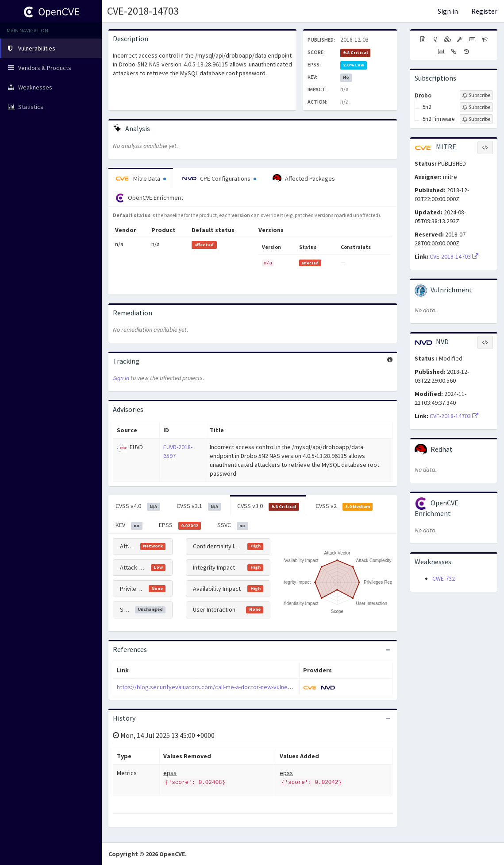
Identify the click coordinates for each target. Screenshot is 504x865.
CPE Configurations (219, 178)
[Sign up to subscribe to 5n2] (476, 107)
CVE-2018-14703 (143, 11)
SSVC (233, 525)
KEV (129, 525)
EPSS (180, 525)
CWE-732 (444, 578)
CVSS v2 (344, 506)
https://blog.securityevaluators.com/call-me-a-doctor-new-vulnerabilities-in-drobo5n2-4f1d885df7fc (249, 687)
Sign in (448, 11)
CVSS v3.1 (199, 506)
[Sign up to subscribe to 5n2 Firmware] (476, 119)
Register (484, 11)
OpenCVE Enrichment (149, 198)
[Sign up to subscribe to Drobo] (476, 95)
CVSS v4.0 (138, 506)
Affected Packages (304, 178)
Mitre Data (141, 178)
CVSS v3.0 (268, 506)
